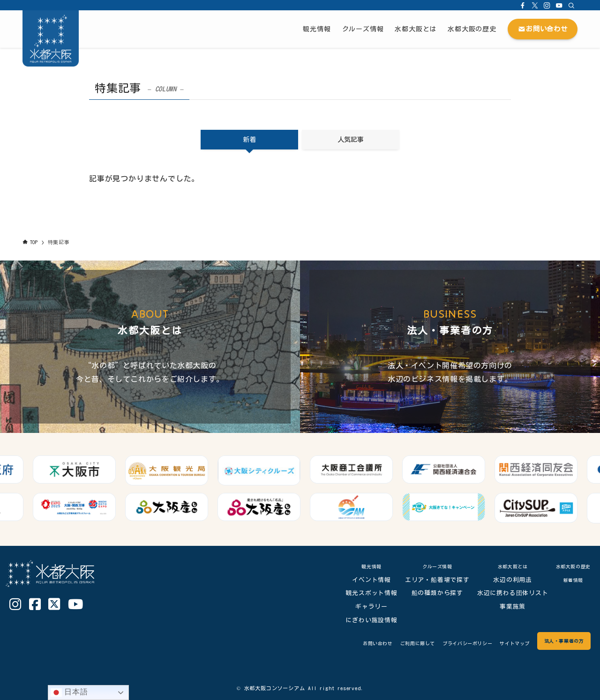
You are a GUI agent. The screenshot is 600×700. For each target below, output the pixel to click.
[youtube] (559, 5)
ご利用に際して (373, 643)
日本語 (69, 693)
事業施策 (502, 607)
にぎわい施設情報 (361, 620)
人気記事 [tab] (351, 140)
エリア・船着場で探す (427, 580)
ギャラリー (361, 607)
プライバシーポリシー (436, 643)
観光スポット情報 (361, 593)
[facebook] (523, 5)
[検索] (571, 5)
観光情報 (361, 566)
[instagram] (547, 5)
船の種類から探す (427, 593)
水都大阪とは (502, 566)
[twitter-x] (535, 5)
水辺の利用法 (502, 580)
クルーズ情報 (427, 566)
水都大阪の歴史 (568, 566)
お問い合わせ (324, 643)
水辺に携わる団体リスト (502, 593)
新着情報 (568, 580)
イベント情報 (361, 580)
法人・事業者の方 (556, 641)
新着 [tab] (249, 140)
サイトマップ (495, 643)
